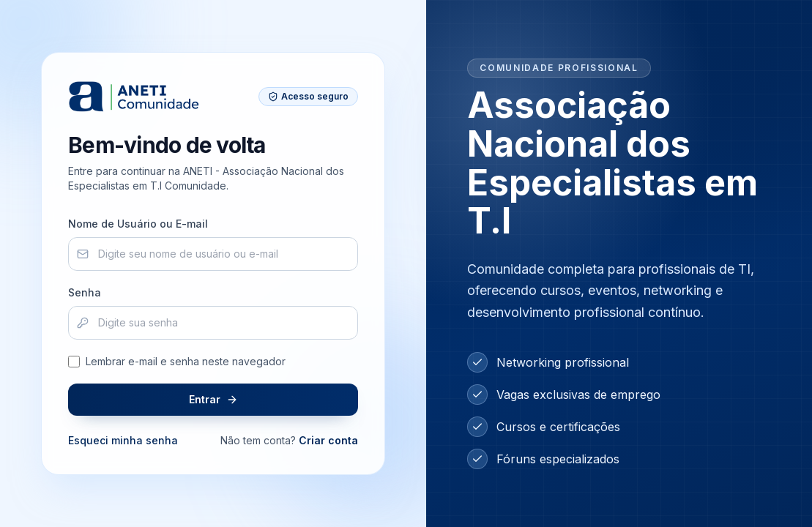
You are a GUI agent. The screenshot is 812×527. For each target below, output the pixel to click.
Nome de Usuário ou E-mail (138, 224)
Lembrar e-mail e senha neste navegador (177, 361)
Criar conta (328, 440)
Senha (85, 292)
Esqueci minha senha (123, 440)
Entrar (213, 399)
